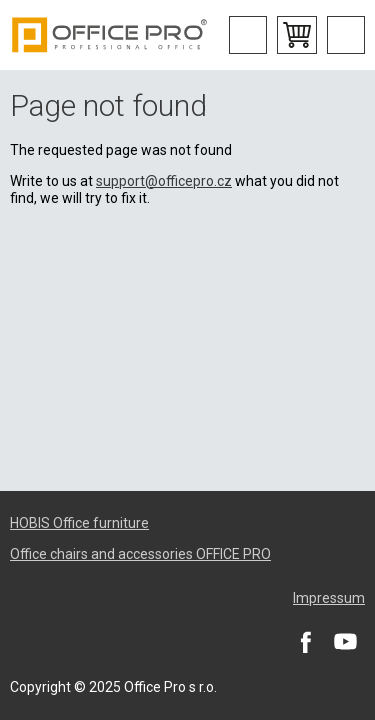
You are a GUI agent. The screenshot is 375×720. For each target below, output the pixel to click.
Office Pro (110, 35)
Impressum (329, 598)
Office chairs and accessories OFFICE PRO (140, 554)
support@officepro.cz (164, 181)
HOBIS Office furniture (79, 523)
